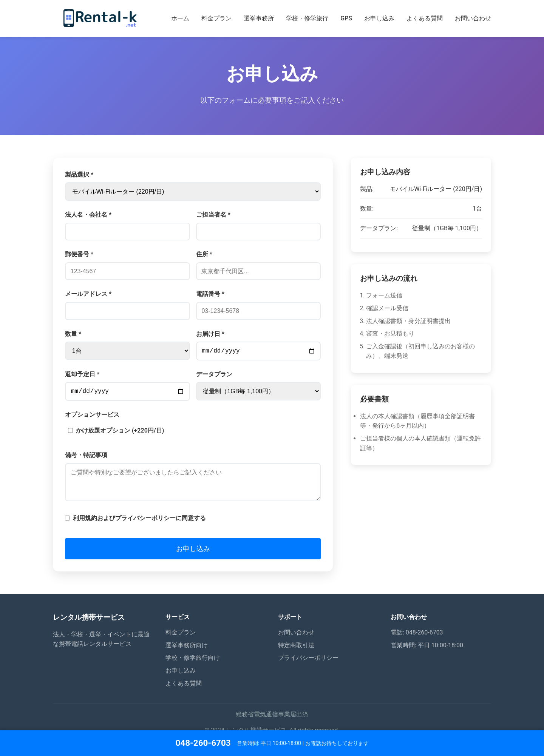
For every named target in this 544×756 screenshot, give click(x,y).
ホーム (180, 18)
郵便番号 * (79, 254)
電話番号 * (210, 294)
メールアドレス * (88, 294)
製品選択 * (79, 175)
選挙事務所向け (187, 654)
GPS (346, 18)
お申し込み (379, 18)
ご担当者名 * (213, 215)
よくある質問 (425, 18)
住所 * (204, 254)
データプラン (214, 376)
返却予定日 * (82, 376)
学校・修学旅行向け (193, 667)
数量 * (73, 334)
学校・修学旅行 (307, 18)
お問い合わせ (473, 18)
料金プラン (216, 18)
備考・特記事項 (86, 458)
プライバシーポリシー (308, 667)
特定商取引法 (296, 654)
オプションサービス (92, 418)
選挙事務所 (259, 18)
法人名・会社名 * (88, 215)
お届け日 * (210, 334)
